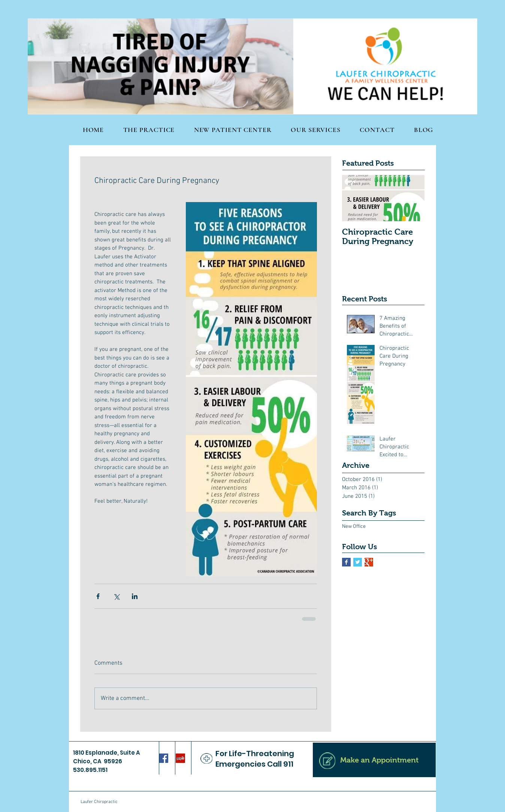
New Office (354, 527)
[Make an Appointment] (374, 760)
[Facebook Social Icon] (164, 758)
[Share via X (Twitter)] (116, 596)
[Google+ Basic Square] (369, 562)
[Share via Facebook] (98, 596)
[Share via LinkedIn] (135, 596)
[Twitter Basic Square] (358, 562)
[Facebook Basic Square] (346, 562)
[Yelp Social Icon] (180, 758)
